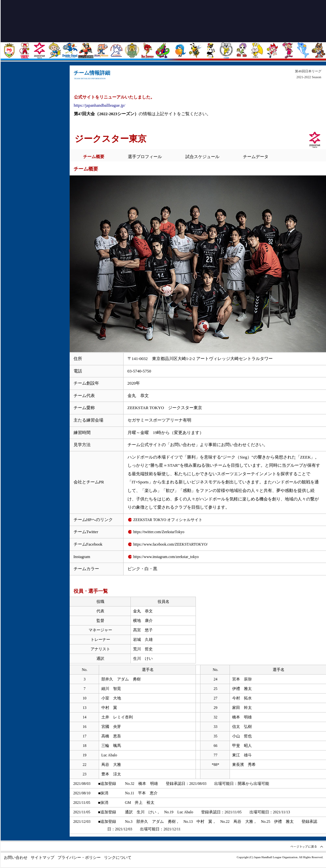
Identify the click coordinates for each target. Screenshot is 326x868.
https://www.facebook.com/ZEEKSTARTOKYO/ (171, 544)
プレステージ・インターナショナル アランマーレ (180, 50)
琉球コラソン (163, 50)
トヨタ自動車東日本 (9, 50)
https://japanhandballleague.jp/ (100, 105)
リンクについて (118, 858)
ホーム (34, 70)
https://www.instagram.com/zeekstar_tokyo (166, 557)
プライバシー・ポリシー (79, 858)
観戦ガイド (34, 117)
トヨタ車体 (86, 50)
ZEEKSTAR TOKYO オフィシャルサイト (168, 520)
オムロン (288, 50)
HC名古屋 (226, 50)
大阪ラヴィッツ (257, 50)
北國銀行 (195, 50)
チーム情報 (34, 149)
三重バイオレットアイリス (241, 50)
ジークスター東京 (39, 50)
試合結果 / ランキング (34, 133)
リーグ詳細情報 (34, 164)
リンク (34, 211)
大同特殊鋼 (70, 50)
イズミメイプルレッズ (272, 50)
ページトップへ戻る (306, 846)
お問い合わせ (16, 858)
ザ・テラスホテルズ (318, 50)
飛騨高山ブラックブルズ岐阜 (211, 50)
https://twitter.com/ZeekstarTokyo (159, 532)
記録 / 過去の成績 (34, 196)
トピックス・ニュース (34, 86)
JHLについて (34, 227)
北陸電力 (55, 50)
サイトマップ (43, 858)
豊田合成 (101, 50)
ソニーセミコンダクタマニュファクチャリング (303, 50)
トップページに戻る (78, 20)
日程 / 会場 (34, 101)
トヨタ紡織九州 (147, 50)
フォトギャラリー (34, 180)
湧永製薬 (117, 50)
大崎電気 (24, 50)
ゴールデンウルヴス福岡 (132, 50)
